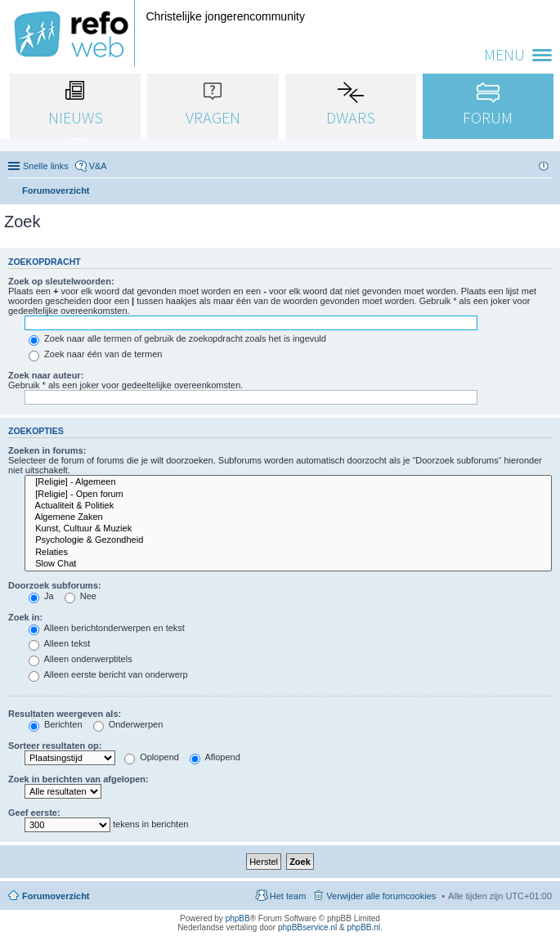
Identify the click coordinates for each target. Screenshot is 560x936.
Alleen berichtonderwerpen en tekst (107, 628)
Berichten (56, 724)
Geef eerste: (34, 813)
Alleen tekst (59, 643)
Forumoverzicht (56, 896)
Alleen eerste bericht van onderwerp (108, 674)
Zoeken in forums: (47, 450)
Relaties (288, 553)
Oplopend (152, 757)
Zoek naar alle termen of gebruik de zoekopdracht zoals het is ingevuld (177, 338)
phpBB (238, 918)
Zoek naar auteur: (46, 375)
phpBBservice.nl (307, 927)
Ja (41, 596)
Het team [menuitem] (288, 896)
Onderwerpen (128, 724)
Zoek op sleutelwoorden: (61, 281)
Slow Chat (288, 564)
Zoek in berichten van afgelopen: (78, 779)
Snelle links (46, 166)
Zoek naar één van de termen (95, 354)
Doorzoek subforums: (55, 585)
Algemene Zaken (288, 517)
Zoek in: (25, 617)
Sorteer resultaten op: (55, 746)
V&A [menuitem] (98, 166)
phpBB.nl (363, 927)
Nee (81, 596)
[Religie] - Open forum (288, 495)
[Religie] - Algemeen (288, 482)
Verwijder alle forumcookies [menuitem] (381, 896)
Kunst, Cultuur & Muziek (288, 529)
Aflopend (215, 757)
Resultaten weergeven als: (65, 714)
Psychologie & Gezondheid (288, 540)
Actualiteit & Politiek (288, 506)
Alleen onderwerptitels (81, 659)
